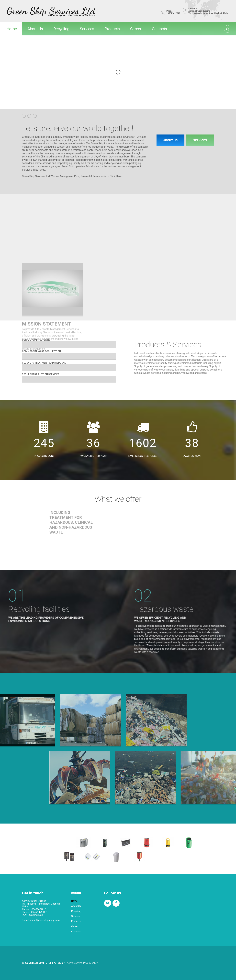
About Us (35, 29)
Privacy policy (90, 963)
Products (112, 29)
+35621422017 (39, 912)
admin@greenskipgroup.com (45, 920)
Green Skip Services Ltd (51, 11)
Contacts (159, 29)
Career (136, 29)
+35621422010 (38, 909)
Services (87, 29)
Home (12, 29)
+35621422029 (35, 915)
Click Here (116, 176)
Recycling (61, 29)
